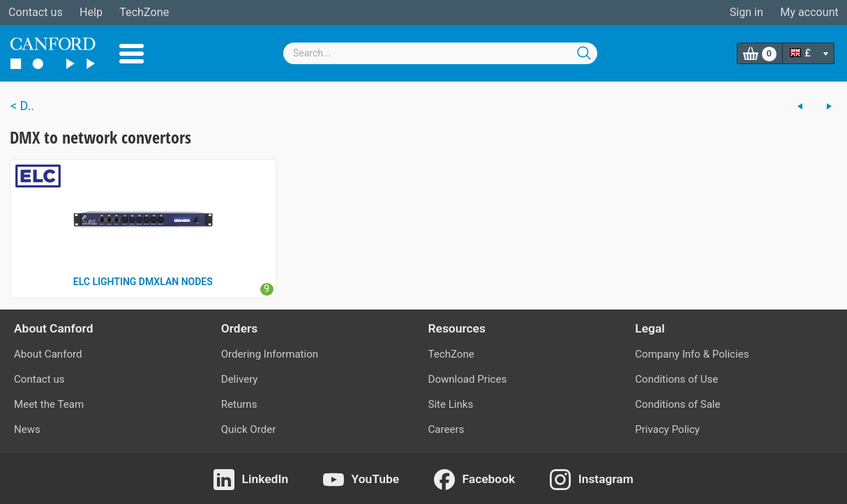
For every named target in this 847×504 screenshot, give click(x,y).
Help (91, 12)
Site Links (451, 404)
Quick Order (249, 429)
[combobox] (440, 53)
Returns (239, 404)
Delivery (240, 379)
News (27, 429)
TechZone (144, 12)
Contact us (36, 12)
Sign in (747, 12)
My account (809, 12)
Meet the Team (49, 404)
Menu (132, 54)
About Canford (48, 354)
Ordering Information (270, 354)
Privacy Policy (667, 429)
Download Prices (468, 379)
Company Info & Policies (692, 354)
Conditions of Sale (677, 404)
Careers (447, 429)
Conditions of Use (676, 379)
